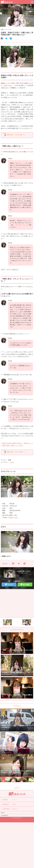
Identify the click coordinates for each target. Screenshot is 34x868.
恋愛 (2, 30)
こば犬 (12, 462)
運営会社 (3, 813)
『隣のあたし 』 (19, 163)
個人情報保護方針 (5, 815)
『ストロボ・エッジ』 (21, 225)
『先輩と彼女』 (8, 85)
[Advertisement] (17, 603)
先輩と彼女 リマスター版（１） (16, 135)
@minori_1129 (13, 517)
